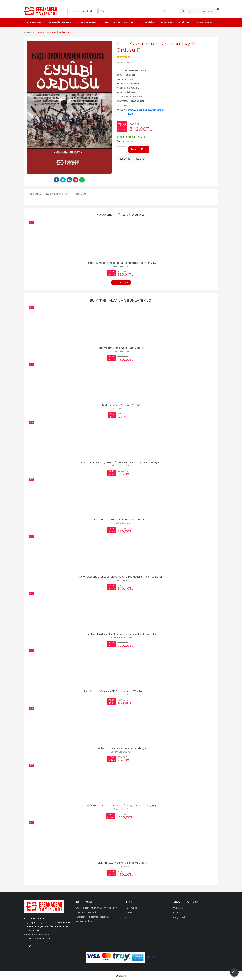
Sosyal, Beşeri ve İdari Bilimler (146, 110)
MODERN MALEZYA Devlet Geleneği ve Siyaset (121, 863)
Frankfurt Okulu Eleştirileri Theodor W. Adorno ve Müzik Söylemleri (121, 634)
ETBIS (152, 957)
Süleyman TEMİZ (121, 866)
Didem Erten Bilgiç (121, 351)
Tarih (131, 114)
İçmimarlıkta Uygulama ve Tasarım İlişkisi (121, 348)
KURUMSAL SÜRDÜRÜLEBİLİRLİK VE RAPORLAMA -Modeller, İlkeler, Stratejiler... (121, 577)
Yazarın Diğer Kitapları (121, 215)
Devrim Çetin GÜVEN (121, 752)
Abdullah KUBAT (121, 266)
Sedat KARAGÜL (121, 408)
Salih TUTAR (121, 580)
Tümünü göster (121, 282)
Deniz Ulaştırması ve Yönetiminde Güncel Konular (121, 520)
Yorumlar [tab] (80, 194)
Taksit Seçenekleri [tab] (57, 194)
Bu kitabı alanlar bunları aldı (121, 300)
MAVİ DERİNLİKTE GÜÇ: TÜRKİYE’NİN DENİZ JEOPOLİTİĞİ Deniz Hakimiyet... (121, 462)
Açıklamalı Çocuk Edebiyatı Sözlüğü (121, 405)
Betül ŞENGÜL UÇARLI (121, 466)
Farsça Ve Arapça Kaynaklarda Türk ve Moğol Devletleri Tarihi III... (121, 263)
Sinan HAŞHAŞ (121, 809)
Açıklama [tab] (35, 194)
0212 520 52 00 (31, 931)
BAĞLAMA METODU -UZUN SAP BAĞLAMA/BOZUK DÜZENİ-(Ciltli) (121, 806)
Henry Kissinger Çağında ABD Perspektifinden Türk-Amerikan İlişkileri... (121, 691)
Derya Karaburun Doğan (121, 637)
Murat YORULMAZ (121, 523)
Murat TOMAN (121, 695)
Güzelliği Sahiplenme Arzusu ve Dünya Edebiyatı (121, 748)
